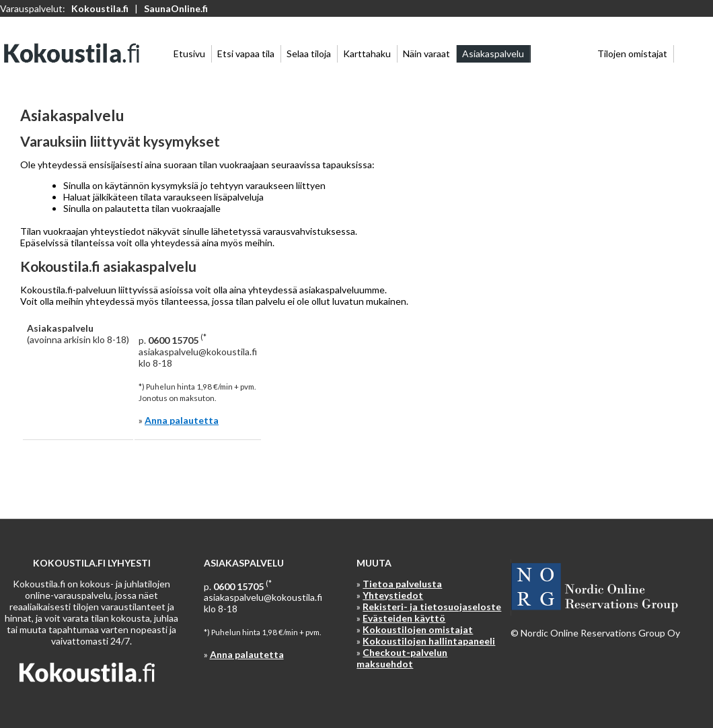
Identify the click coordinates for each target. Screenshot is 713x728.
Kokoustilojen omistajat (418, 629)
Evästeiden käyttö (404, 618)
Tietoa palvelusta (402, 584)
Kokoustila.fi (100, 8)
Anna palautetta (182, 420)
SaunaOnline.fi (176, 8)
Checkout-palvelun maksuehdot (402, 658)
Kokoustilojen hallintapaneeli (429, 641)
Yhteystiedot (393, 595)
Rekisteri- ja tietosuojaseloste (432, 607)
